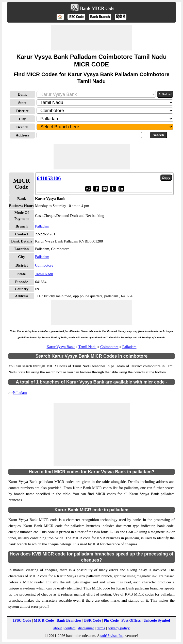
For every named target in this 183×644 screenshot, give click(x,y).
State (22, 103)
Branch (22, 127)
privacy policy (119, 628)
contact (70, 628)
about (57, 628)
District (22, 111)
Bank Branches (69, 620)
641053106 (49, 178)
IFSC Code (77, 17)
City (22, 119)
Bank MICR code (97, 8)
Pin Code (111, 620)
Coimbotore (44, 265)
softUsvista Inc (112, 636)
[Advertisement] (92, 38)
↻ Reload (165, 94)
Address (22, 135)
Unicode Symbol (157, 620)
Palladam (42, 226)
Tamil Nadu (44, 274)
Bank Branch (100, 17)
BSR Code (93, 620)
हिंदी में (121, 17)
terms (101, 628)
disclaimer (86, 628)
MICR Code (44, 620)
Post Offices (131, 620)
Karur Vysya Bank (61, 347)
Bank (22, 94)
